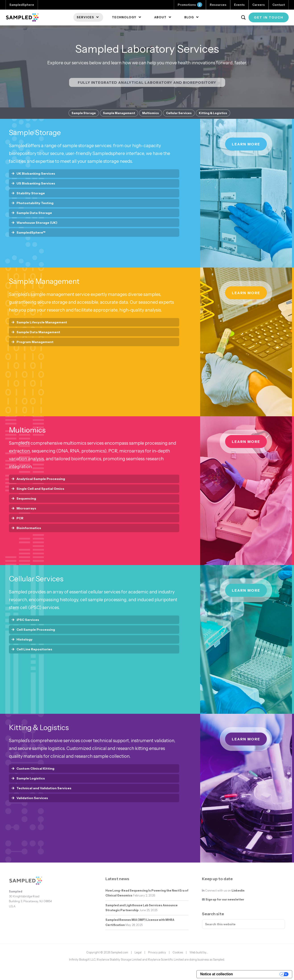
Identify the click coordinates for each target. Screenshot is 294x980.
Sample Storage (84, 113)
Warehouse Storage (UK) (37, 223)
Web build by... (199, 952)
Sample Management (119, 113)
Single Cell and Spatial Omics (40, 489)
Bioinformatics (29, 528)
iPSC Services (28, 620)
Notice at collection (217, 974)
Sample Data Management (38, 332)
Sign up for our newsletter (225, 899)
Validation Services (32, 798)
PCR (20, 518)
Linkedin (238, 891)
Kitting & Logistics (213, 113)
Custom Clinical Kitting (35, 769)
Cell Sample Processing (36, 630)
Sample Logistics (31, 778)
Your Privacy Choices (258, 974)
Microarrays (26, 508)
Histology (25, 639)
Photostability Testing (35, 203)
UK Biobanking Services (36, 174)
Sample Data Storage (34, 213)
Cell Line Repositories (34, 649)
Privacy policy (157, 952)
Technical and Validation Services (44, 788)
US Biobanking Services (36, 183)
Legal (138, 952)
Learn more (246, 144)
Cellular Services (179, 113)
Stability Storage (31, 193)
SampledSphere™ (31, 232)
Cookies (178, 952)
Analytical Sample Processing (41, 479)
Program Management (35, 342)
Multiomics (151, 113)
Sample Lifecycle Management (42, 322)
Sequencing (26, 498)
